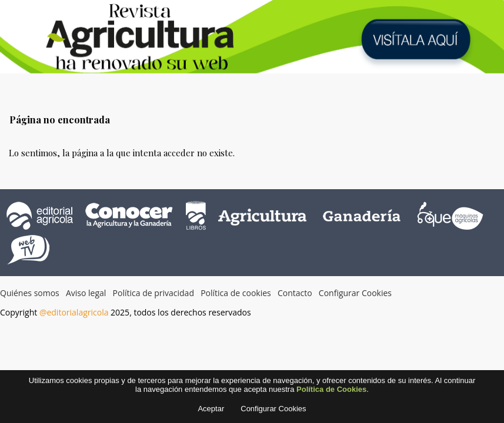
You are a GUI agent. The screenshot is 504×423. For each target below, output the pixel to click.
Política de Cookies (331, 392)
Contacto (295, 293)
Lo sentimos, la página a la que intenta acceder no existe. (122, 153)
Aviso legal (86, 293)
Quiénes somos (30, 293)
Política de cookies (236, 293)
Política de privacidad (153, 293)
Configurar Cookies (355, 293)
